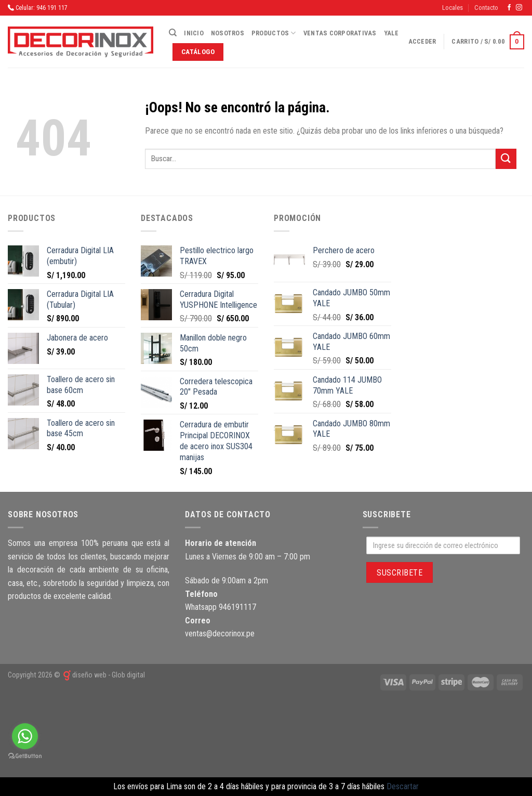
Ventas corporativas (340, 33)
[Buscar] (173, 33)
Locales (453, 8)
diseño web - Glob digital (103, 675)
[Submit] (506, 159)
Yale (391, 33)
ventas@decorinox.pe (220, 634)
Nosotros (228, 33)
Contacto (486, 8)
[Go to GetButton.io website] (25, 756)
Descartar (403, 786)
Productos (274, 33)
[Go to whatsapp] (25, 736)
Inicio (194, 33)
